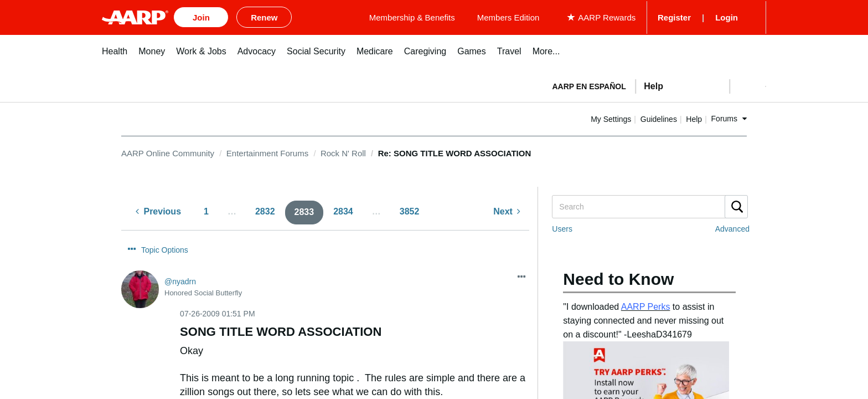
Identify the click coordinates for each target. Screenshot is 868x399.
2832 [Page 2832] (265, 210)
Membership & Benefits (486, 16)
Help (730, 117)
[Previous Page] (158, 210)
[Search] (649, 205)
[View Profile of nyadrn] (180, 259)
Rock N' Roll (343, 151)
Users (562, 227)
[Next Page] (507, 210)
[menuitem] (115, 55)
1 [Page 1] (206, 210)
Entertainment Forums (267, 151)
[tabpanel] (654, 83)
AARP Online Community (168, 151)
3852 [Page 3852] (410, 210)
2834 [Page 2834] (343, 210)
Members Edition (583, 16)
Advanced (732, 227)
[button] (747, 84)
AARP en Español (589, 84)
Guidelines (694, 117)
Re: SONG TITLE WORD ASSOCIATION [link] (455, 151)
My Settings (647, 117)
